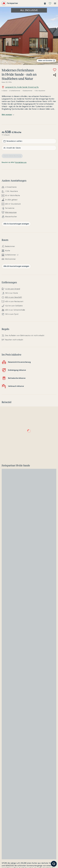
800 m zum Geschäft (13, 297)
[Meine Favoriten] (50, 3)
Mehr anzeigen (8, 115)
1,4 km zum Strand (12, 289)
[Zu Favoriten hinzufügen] (55, 70)
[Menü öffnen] (55, 3)
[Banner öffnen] (54, 864)
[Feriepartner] (10, 3)
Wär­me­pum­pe (11, 212)
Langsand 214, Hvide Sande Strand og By (20, 87)
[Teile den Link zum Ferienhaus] (55, 75)
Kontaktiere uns (21, 162)
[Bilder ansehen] (29, 36)
